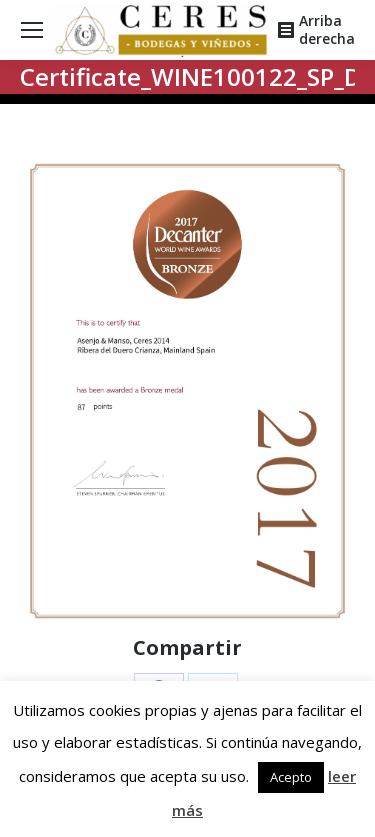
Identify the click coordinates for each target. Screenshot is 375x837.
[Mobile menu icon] (32, 30)
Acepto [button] (291, 777)
